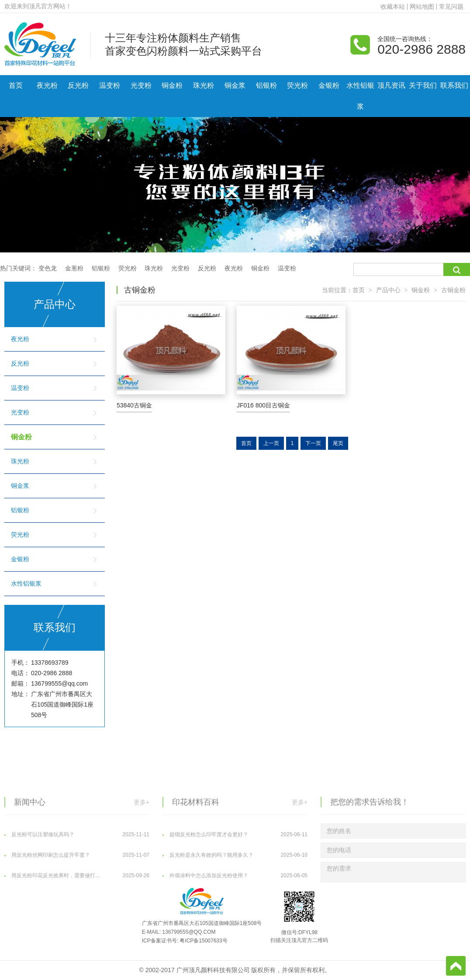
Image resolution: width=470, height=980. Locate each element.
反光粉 (78, 85)
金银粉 (329, 85)
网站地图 (422, 7)
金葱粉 (74, 268)
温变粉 (110, 85)
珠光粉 (204, 85)
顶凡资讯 (391, 85)
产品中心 (388, 290)
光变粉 (141, 85)
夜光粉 (47, 85)
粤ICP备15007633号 (203, 941)
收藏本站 (393, 7)
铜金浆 (235, 85)
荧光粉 (297, 85)
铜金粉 (172, 85)
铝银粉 (266, 85)
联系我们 (454, 85)
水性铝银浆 (360, 96)
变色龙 (48, 268)
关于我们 (423, 85)
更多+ (142, 869)
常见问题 (451, 7)
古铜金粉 (453, 290)
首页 (16, 85)
